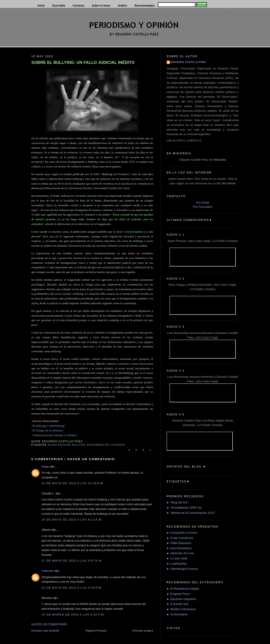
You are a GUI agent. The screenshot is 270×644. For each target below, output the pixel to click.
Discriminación (98, 445)
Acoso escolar (59, 445)
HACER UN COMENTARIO (49, 624)
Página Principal (96, 631)
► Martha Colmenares (181, 609)
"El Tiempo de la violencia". (48, 430)
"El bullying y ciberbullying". (49, 426)
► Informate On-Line (180, 553)
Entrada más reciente (45, 631)
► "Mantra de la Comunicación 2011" (191, 513)
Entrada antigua (143, 631)
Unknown (48, 571)
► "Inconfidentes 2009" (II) (184, 508)
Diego (45, 467)
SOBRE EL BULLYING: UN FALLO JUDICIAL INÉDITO (83, 63)
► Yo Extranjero (177, 614)
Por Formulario (203, 207)
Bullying (79, 445)
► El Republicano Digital (183, 589)
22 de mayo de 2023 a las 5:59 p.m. (72, 588)
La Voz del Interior (224, 183)
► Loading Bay (177, 564)
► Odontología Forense (182, 569)
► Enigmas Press (178, 594)
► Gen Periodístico (179, 548)
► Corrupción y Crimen (182, 533)
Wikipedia (220, 160)
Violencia (118, 445)
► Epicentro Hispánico (181, 599)
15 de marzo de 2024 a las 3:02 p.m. (73, 615)
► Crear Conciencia (180, 538)
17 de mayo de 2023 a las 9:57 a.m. (72, 561)
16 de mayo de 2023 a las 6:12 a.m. (72, 520)
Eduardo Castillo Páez (189, 62)
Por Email (203, 203)
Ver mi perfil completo (184, 141)
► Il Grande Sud (177, 604)
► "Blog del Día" (177, 502)
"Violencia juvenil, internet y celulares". (55, 435)
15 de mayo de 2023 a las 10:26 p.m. (73, 483)
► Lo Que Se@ (177, 558)
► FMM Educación (179, 543)
